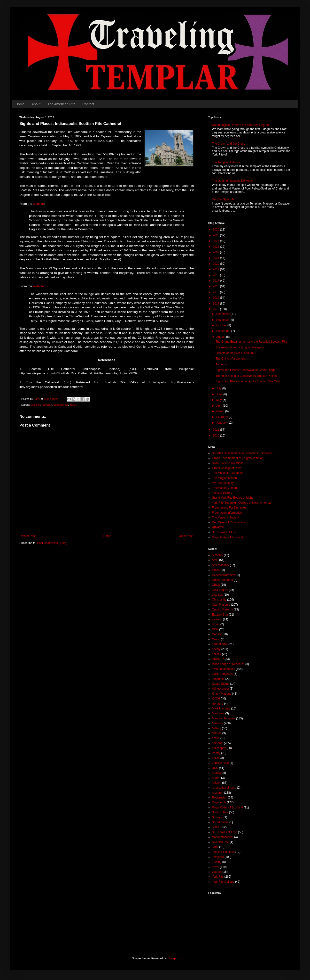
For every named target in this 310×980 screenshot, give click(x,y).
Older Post (186, 536)
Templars (218, 857)
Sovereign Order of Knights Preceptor (240, 347)
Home (20, 104)
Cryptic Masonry (222, 609)
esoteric (217, 619)
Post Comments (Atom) (52, 543)
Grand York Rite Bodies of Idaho (233, 498)
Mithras (217, 733)
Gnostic (217, 634)
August (221, 337)
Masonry (35, 405)
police (216, 758)
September (224, 331)
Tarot (215, 847)
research (47, 405)
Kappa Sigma (221, 684)
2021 (217, 258)
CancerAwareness (224, 575)
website (38, 204)
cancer (216, 570)
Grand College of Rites (227, 468)
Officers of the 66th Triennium (235, 353)
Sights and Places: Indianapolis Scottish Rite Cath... (249, 381)
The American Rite (61, 104)
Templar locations (223, 852)
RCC (215, 768)
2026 (217, 230)
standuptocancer (223, 837)
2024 (217, 241)
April (220, 406)
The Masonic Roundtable (228, 473)
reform (216, 778)
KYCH (216, 699)
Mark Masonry (221, 708)
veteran (217, 872)
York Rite (218, 877)
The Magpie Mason (224, 478)
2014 (217, 298)
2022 (217, 252)
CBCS (216, 585)
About (36, 104)
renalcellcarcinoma (224, 788)
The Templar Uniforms (226, 162)
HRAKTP (218, 527)
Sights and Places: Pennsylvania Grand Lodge (246, 370)
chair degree (220, 590)
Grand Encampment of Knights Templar (237, 458)
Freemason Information (227, 513)
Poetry (216, 753)
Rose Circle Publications (228, 463)
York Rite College (223, 882)
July (219, 388)
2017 (217, 281)
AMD (215, 560)
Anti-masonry (221, 565)
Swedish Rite (220, 842)
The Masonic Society (225, 518)
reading (217, 773)
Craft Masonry (221, 605)
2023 (217, 247)
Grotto (216, 639)
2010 (217, 436)
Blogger (172, 958)
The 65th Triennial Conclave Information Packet (246, 376)
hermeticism (220, 644)
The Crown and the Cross (229, 144)
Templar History (222, 493)
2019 (217, 269)
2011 (217, 430)
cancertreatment (222, 580)
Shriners (217, 817)
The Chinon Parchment (230, 359)
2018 (217, 275)
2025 (217, 235)
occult (216, 738)
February (222, 417)
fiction (216, 624)
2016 (217, 286)
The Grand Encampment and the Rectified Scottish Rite (251, 342)
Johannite (218, 679)
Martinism (218, 713)
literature (218, 704)
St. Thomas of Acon (225, 532)
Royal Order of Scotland (227, 537)
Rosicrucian (220, 798)
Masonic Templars (224, 718)
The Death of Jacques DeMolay (232, 181)
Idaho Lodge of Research (228, 664)
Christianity (219, 600)
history (216, 649)
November (223, 320)
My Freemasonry (223, 483)
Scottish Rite (61, 405)
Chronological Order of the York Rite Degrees (241, 125)
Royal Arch (219, 802)
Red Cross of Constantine (229, 522)
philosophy (219, 748)
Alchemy (221, 364)
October (222, 325)
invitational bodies (223, 669)
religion (217, 783)
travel (73, 405)
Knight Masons (221, 694)
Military (217, 728)
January (222, 423)
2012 (217, 309)
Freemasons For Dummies (229, 508)
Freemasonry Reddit (225, 488)
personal (217, 743)
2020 (217, 264)
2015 (217, 292)
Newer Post (28, 536)
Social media (220, 822)
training (217, 862)
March (221, 411)
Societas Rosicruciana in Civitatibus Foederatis (242, 453)
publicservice (220, 763)
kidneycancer (221, 689)
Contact (88, 104)
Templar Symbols (223, 199)
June (220, 394)
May (219, 400)
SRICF (216, 827)
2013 (217, 304)
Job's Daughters (222, 674)
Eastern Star (220, 615)
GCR (215, 629)
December (223, 314)
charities (217, 595)
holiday (217, 654)
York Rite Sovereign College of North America (241, 503)
